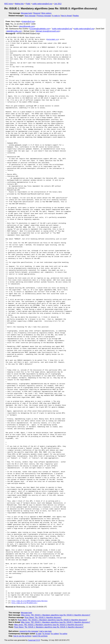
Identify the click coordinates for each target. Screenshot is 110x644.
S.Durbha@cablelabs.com (40, 29)
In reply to (56, 16)
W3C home (9, 4)
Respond (37, 13)
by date (39, 634)
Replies (76, 16)
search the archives (40, 636)
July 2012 (58, 4)
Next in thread (66, 16)
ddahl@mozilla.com (14, 31)
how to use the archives (22, 636)
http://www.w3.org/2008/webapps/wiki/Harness (29, 601)
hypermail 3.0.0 (34, 640)
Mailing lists (19, 4)
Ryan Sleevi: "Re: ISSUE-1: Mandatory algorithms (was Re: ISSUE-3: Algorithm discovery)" (52, 620)
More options (47, 13)
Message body (27, 13)
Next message (30, 16)
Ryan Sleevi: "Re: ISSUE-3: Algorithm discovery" (43, 617)
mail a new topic (46, 631)
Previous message (44, 16)
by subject (55, 634)
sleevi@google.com (27, 26)
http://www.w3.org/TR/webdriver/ (24, 603)
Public (28, 4)
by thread (46, 634)
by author (64, 634)
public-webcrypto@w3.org (42, 4)
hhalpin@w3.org (28, 21)
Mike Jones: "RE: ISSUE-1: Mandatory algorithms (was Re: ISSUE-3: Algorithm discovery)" (56, 615)
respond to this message (29, 631)
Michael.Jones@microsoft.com (48, 31)
